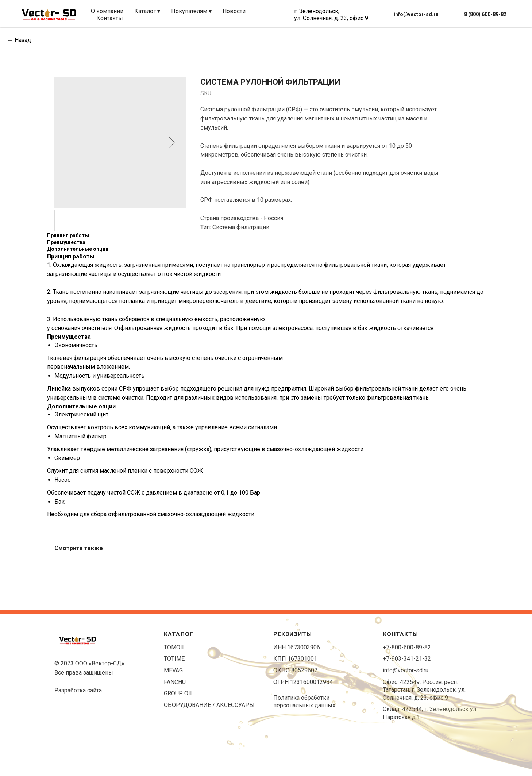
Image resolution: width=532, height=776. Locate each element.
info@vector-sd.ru (406, 670)
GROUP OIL (179, 693)
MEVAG (173, 670)
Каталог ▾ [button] (147, 11)
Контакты (110, 18)
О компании (107, 11)
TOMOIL (175, 647)
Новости (234, 11)
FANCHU (175, 682)
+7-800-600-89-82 (407, 647)
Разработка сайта (78, 690)
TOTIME (174, 659)
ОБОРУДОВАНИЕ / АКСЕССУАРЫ (209, 705)
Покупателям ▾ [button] (191, 11)
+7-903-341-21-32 (407, 659)
